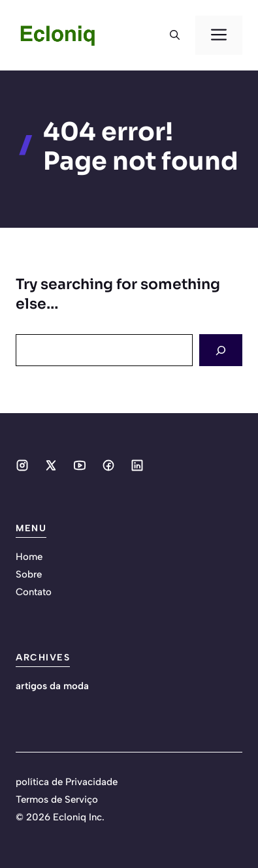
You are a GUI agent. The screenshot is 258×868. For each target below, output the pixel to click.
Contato (34, 592)
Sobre (29, 574)
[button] (175, 35)
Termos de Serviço (57, 799)
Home (29, 557)
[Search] (221, 350)
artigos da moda (52, 686)
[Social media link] (22, 465)
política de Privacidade (67, 782)
